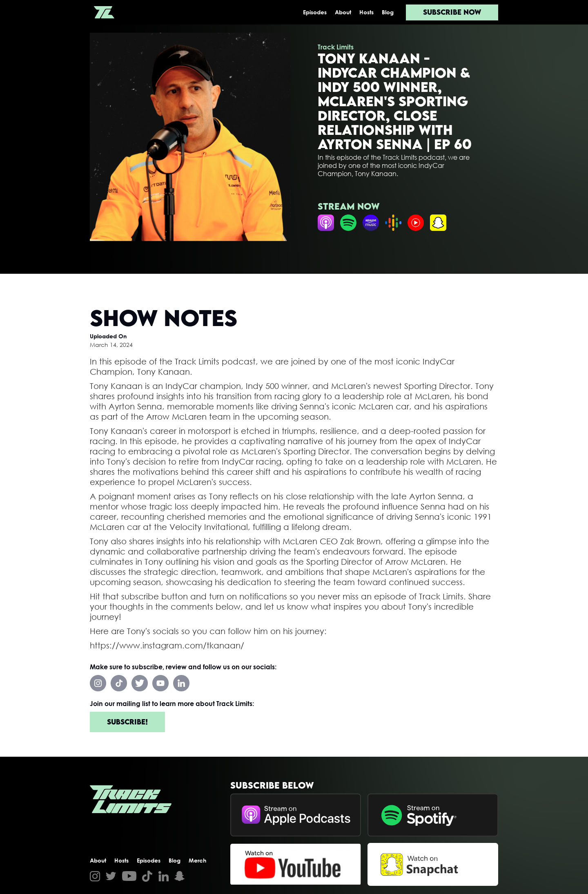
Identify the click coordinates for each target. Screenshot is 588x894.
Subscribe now (452, 12)
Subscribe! (127, 722)
